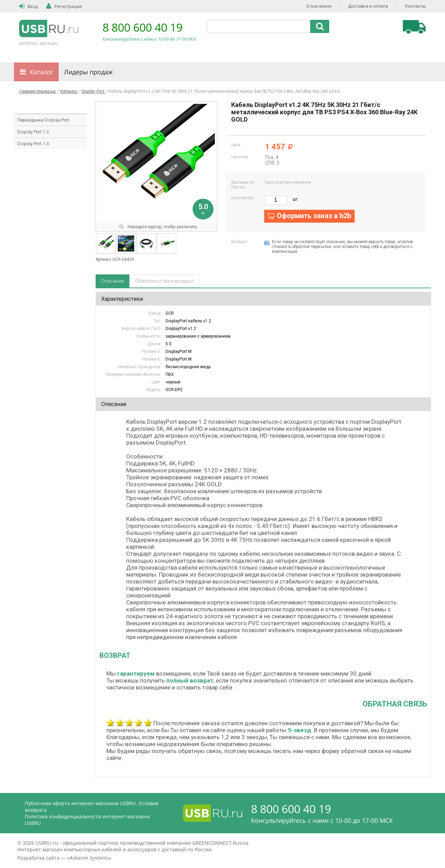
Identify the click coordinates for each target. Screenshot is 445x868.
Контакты (415, 6)
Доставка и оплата (368, 6)
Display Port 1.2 (33, 132)
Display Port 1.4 (33, 144)
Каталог (42, 72)
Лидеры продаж (88, 72)
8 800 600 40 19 (143, 27)
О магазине (319, 6)
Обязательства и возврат (164, 281)
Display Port (94, 91)
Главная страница (38, 91)
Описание (112, 281)
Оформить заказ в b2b (314, 216)
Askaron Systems (89, 858)
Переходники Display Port (43, 120)
